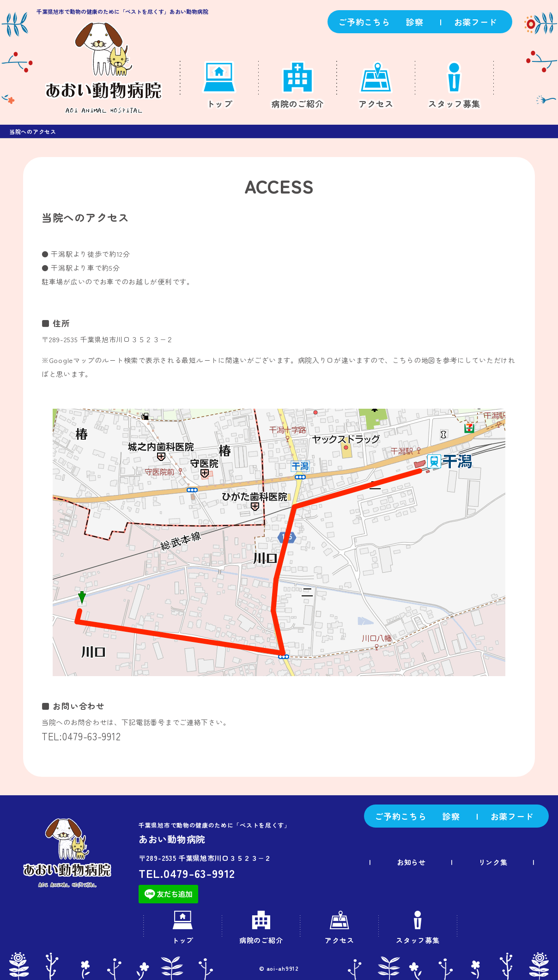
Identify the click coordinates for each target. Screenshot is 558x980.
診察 (415, 22)
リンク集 (494, 862)
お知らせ (412, 862)
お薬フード (476, 22)
